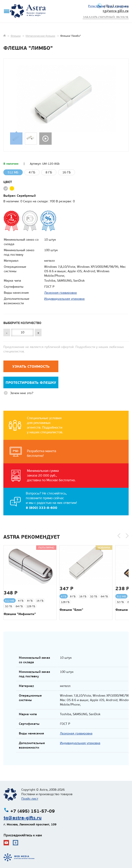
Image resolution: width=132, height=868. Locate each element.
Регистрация (97, 6)
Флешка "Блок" (71, 610)
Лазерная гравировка (60, 293)
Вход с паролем (118, 6)
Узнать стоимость (31, 366)
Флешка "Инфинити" (20, 614)
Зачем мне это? (22, 393)
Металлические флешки (40, 36)
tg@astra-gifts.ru (116, 11)
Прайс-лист (30, 799)
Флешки (16, 36)
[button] (119, 536)
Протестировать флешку (31, 383)
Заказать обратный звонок (106, 17)
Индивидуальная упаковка (64, 299)
